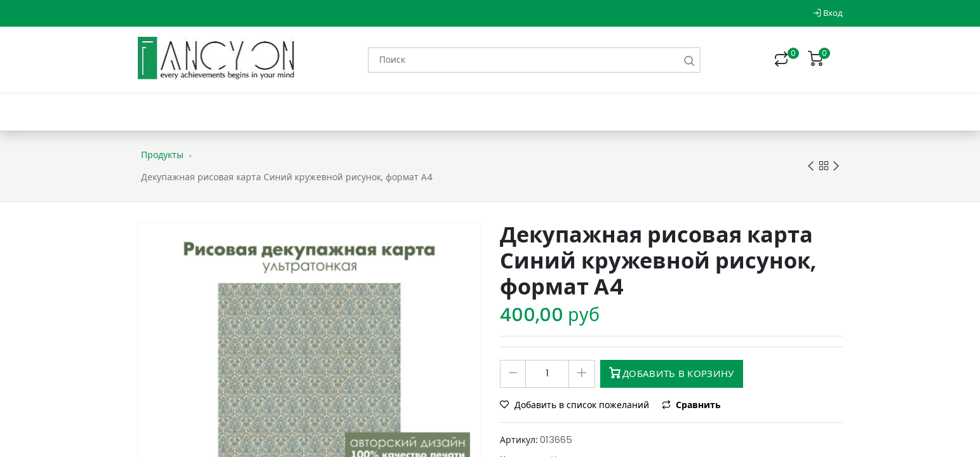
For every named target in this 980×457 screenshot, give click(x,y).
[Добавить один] (581, 374)
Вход (828, 13)
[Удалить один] (513, 374)
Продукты (162, 155)
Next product (836, 167)
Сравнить (691, 405)
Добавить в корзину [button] (672, 374)
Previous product (811, 167)
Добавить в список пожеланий (576, 405)
